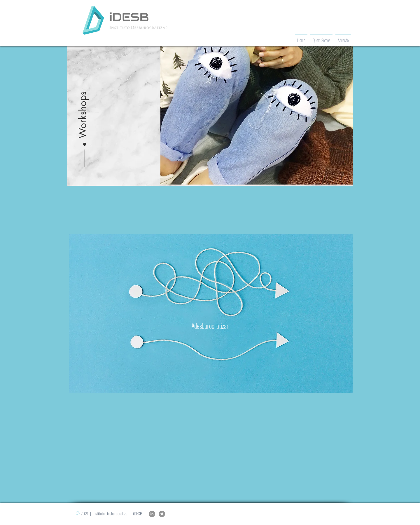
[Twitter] (162, 514)
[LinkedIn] (152, 514)
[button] (83, 101)
